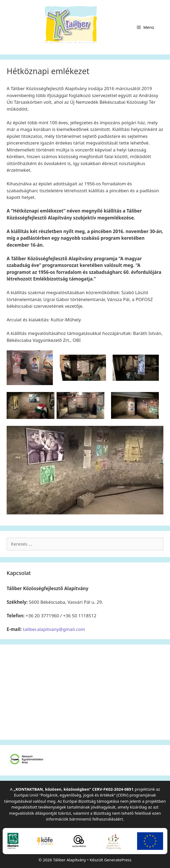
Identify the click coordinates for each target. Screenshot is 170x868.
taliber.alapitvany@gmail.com (54, 629)
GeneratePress (118, 860)
